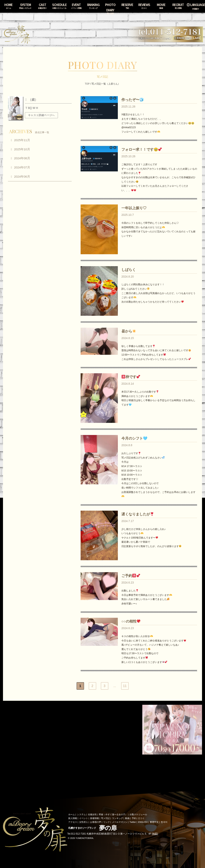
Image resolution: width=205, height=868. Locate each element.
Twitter (133, 822)
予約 (134, 818)
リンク (107, 822)
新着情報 (95, 818)
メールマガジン (120, 822)
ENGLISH (143, 822)
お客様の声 (96, 822)
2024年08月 (22, 158)
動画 (127, 818)
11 (125, 686)
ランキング (118, 818)
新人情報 (73, 818)
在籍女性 (92, 814)
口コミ (141, 818)
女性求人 (84, 822)
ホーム (72, 814)
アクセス (73, 822)
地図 (155, 834)
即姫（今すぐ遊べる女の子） (113, 814)
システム (81, 814)
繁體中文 (154, 822)
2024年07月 (22, 167)
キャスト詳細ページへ (41, 115)
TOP (87, 84)
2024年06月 (22, 176)
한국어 (164, 822)
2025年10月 (22, 149)
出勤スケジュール (138, 814)
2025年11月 (22, 140)
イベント (84, 818)
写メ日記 (105, 818)
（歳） (33, 100)
